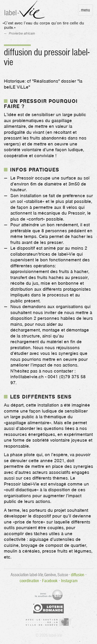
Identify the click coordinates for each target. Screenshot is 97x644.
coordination (29, 581)
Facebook (50, 581)
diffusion (78, 575)
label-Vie (25, 10)
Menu (85, 10)
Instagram (69, 581)
